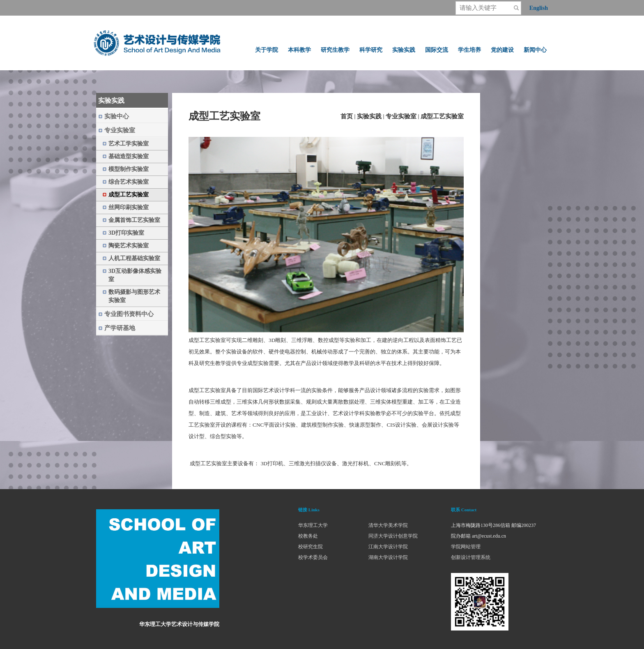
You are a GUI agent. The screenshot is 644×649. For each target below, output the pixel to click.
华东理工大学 (313, 525)
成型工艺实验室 (442, 116)
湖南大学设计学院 (388, 557)
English (539, 8)
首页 (347, 116)
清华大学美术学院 (388, 525)
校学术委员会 (313, 557)
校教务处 (308, 536)
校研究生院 (310, 547)
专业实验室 (401, 116)
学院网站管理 (466, 547)
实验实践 (369, 116)
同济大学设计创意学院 (393, 536)
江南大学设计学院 (388, 547)
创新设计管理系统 (471, 557)
